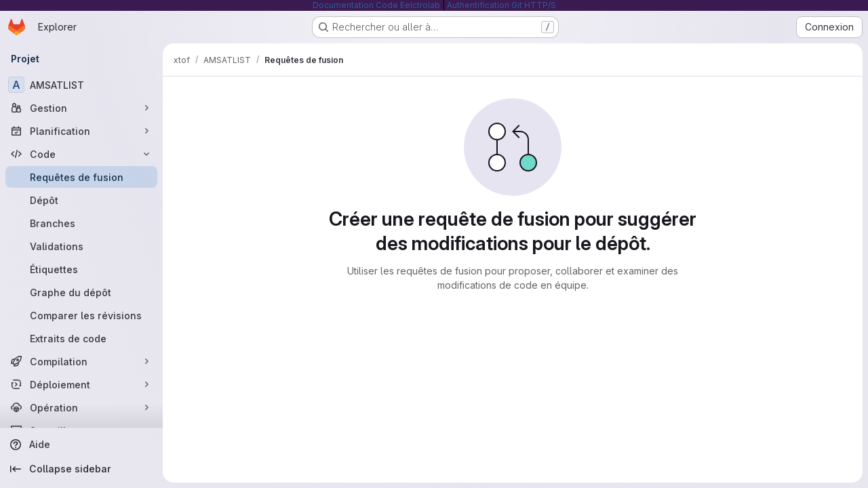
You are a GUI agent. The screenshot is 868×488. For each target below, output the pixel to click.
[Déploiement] (81, 384)
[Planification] (81, 131)
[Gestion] (81, 108)
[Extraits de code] (81, 338)
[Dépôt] (81, 200)
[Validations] (81, 246)
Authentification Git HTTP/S (501, 5)
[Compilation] (81, 361)
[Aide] (81, 445)
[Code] (81, 154)
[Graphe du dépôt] (81, 292)
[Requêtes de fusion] (81, 177)
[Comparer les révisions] (81, 315)
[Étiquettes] (81, 269)
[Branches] (81, 223)
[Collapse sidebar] (81, 469)
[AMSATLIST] (81, 85)
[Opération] (81, 407)
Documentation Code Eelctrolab (376, 5)
